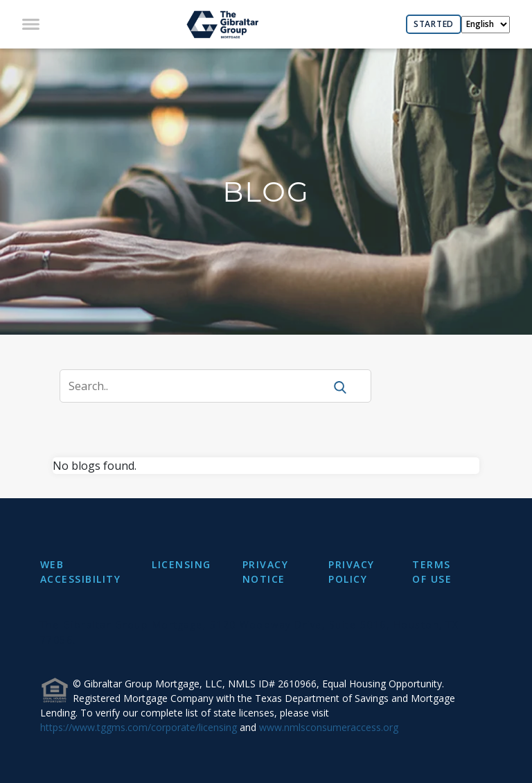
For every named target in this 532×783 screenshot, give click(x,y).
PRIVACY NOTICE (266, 572)
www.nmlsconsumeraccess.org (329, 727)
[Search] (201, 386)
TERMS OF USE (432, 572)
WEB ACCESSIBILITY (81, 572)
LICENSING (181, 564)
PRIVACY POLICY (352, 572)
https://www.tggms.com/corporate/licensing (139, 727)
